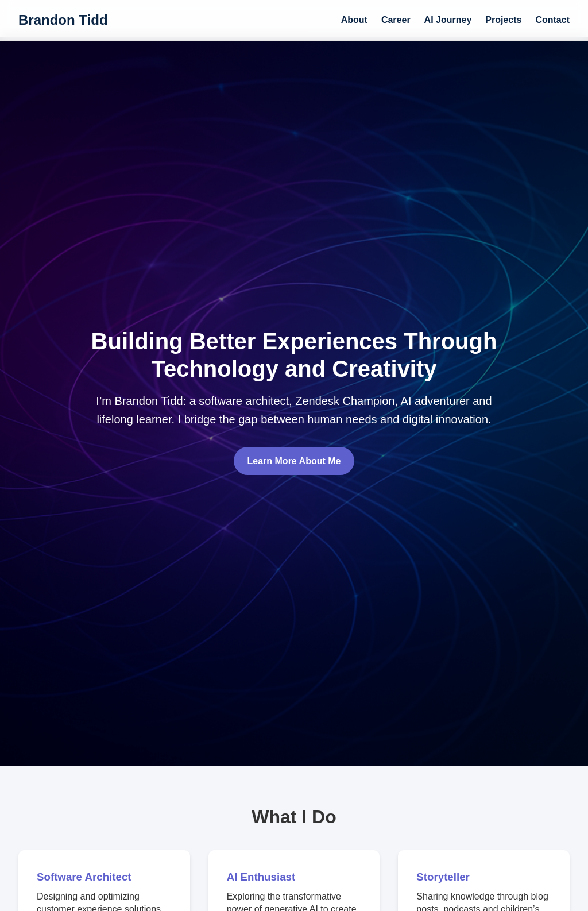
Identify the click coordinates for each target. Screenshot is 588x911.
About (354, 20)
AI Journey (448, 20)
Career (396, 20)
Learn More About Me (294, 461)
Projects (503, 20)
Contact (552, 20)
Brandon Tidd (63, 20)
